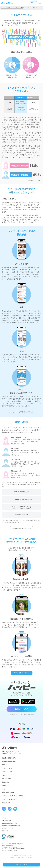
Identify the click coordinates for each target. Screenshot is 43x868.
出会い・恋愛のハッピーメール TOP (12, 8)
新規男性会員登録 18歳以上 (9, 761)
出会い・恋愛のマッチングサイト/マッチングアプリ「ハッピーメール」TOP (13, 752)
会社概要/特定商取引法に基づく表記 (10, 823)
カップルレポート (6, 779)
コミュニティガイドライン (8, 828)
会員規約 (4, 818)
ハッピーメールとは (7, 768)
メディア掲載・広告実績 (8, 792)
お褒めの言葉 (5, 786)
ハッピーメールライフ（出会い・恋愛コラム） (14, 796)
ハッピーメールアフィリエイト (10, 799)
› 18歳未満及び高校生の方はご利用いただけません (21, 715)
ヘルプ (4, 789)
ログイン (33, 3)
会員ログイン (5, 765)
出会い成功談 (5, 782)
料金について (5, 775)
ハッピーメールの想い (8, 772)
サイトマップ (5, 831)
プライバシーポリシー (7, 821)
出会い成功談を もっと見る (21, 528)
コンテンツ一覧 (6, 803)
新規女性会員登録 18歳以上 (9, 758)
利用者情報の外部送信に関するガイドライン (11, 826)
